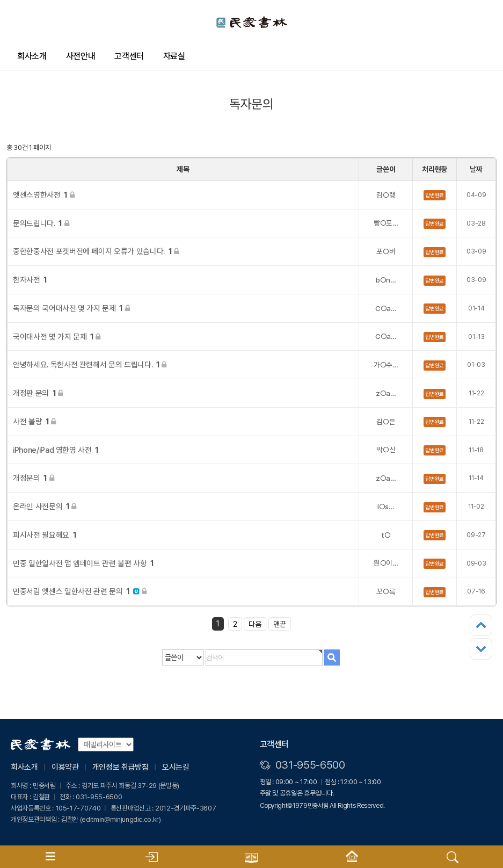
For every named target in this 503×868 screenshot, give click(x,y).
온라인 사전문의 (45, 506)
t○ (386, 535)
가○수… (386, 365)
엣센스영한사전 (43, 195)
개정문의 (33, 478)
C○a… (386, 308)
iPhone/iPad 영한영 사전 (56, 450)
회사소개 (32, 56)
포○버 (386, 251)
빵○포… (386, 223)
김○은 (386, 422)
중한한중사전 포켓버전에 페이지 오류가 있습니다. (96, 251)
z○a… (386, 393)
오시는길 (176, 767)
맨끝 (280, 624)
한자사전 (30, 280)
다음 (255, 624)
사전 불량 (34, 421)
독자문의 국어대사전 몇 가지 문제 (71, 308)
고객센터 (129, 56)
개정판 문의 (38, 393)
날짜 (476, 169)
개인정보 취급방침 (121, 767)
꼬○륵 (386, 591)
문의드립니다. (41, 223)
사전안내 (81, 56)
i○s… (386, 507)
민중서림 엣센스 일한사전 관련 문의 (80, 591)
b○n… (386, 280)
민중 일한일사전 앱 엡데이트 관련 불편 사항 (83, 563)
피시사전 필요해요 (45, 535)
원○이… (386, 563)
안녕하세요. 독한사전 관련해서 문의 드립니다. (90, 364)
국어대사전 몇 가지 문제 (57, 337)
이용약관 (65, 767)
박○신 (386, 450)
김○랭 (386, 195)
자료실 (174, 56)
